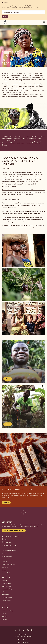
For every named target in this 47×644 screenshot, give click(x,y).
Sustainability (6, 559)
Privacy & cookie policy (24, 642)
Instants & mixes (6, 600)
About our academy (7, 611)
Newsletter (5, 570)
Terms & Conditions (24, 640)
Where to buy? (6, 573)
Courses (4, 614)
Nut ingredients (6, 586)
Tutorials (4, 622)
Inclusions (4, 592)
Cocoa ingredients (7, 583)
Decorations (5, 595)
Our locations (6, 619)
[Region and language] (23, 12)
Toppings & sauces (7, 597)
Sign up (6, 503)
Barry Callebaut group (8, 564)
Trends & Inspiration (7, 556)
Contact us (5, 567)
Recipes (4, 553)
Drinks (4, 603)
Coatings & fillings (7, 589)
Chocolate (5, 581)
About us (4, 562)
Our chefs (4, 616)
